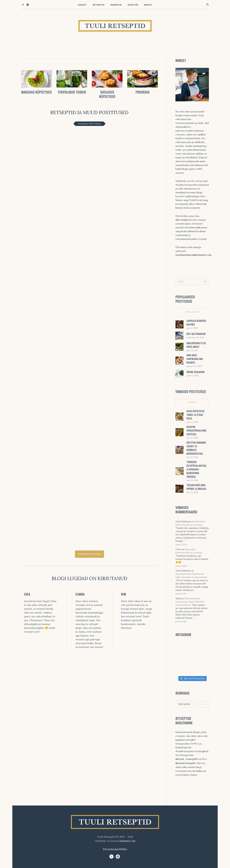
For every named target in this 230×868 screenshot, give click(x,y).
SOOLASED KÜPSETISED (107, 94)
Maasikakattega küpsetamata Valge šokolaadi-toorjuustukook (190, 602)
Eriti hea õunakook (196, 334)
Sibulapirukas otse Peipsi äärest (196, 345)
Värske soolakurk (196, 372)
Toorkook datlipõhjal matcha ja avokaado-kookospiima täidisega (196, 469)
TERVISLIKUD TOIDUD (72, 92)
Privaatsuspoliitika (115, 849)
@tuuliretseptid (185, 763)
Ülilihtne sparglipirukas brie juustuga (196, 431)
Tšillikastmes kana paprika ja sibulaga (196, 487)
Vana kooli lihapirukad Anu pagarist (195, 359)
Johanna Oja (127, 841)
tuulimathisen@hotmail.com (193, 255)
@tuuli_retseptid (186, 759)
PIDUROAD (143, 92)
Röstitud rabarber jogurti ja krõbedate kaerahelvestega (196, 448)
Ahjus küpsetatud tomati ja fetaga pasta (195, 415)
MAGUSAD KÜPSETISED (36, 92)
